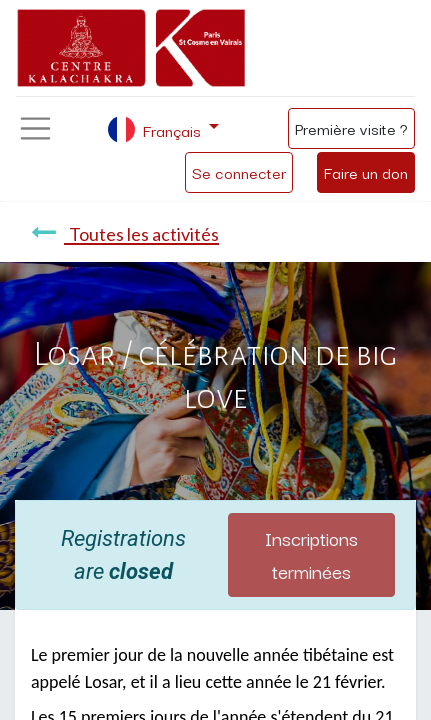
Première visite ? (351, 128)
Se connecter (239, 172)
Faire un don (366, 172)
